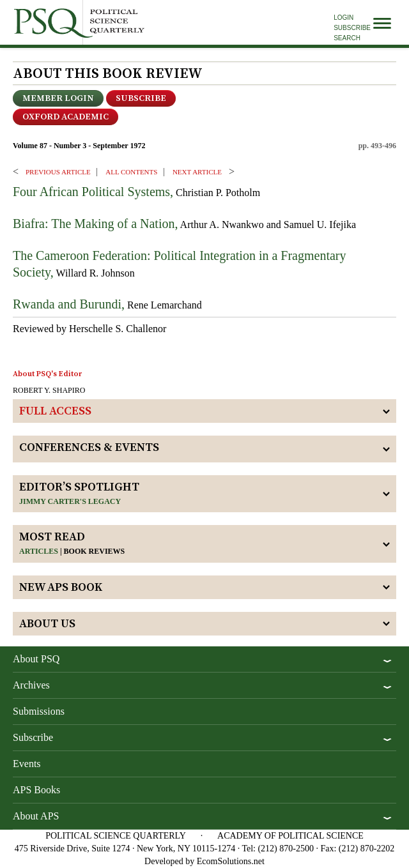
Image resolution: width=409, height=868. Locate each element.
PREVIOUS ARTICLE (58, 172)
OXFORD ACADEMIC (66, 117)
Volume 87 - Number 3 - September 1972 (79, 146)
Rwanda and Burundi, (69, 304)
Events (27, 764)
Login (343, 18)
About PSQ (36, 659)
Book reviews (95, 551)
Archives (31, 685)
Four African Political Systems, (93, 192)
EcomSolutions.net (231, 861)
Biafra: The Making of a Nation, (95, 224)
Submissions (39, 711)
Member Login (58, 98)
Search (347, 38)
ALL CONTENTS (131, 172)
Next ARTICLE (197, 172)
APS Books (36, 790)
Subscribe (352, 28)
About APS (36, 816)
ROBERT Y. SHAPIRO (49, 390)
